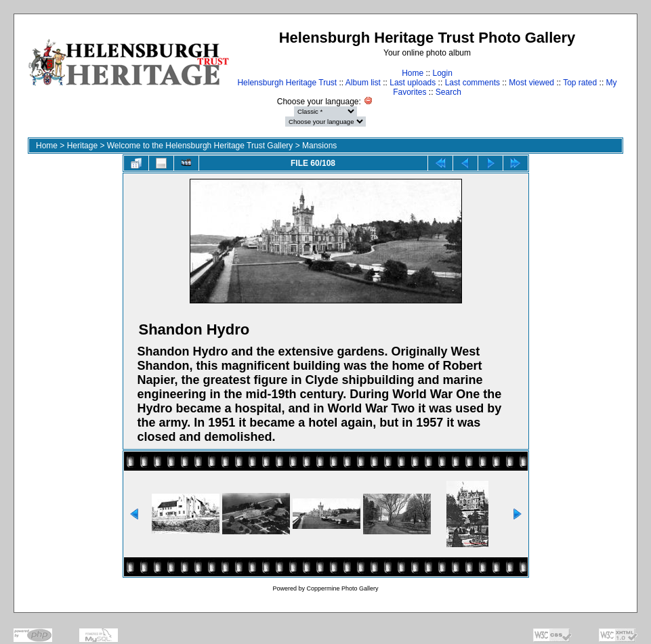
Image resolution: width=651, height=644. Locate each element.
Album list (363, 83)
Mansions (319, 146)
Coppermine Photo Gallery (342, 588)
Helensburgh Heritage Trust (287, 83)
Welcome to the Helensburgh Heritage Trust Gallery (200, 146)
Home (413, 73)
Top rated (580, 83)
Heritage (82, 146)
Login (442, 73)
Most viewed (531, 83)
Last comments (472, 83)
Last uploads (413, 83)
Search (448, 92)
